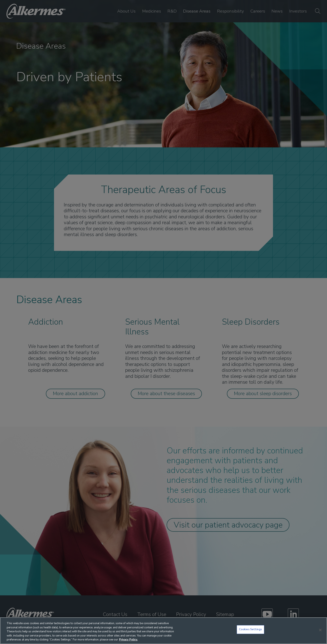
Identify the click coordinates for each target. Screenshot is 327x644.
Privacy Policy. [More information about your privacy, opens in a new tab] (128, 640)
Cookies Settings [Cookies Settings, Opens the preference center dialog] (250, 629)
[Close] (320, 630)
